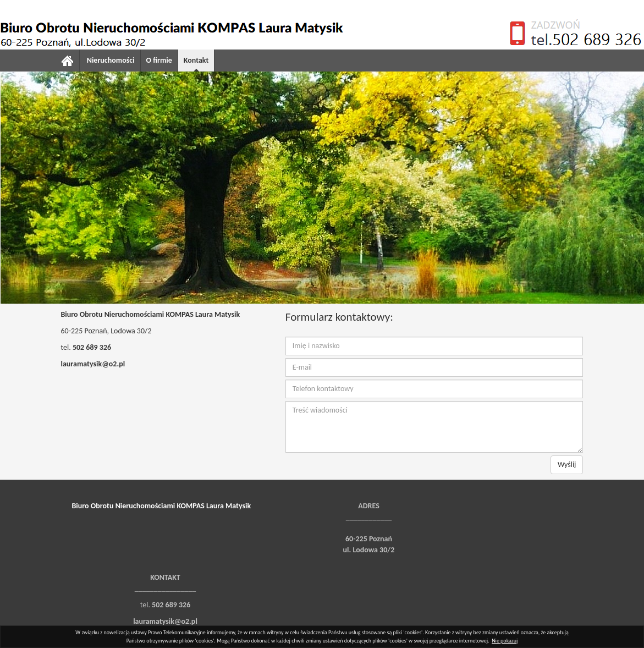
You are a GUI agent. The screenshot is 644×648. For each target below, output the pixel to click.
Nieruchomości (111, 60)
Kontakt (196, 60)
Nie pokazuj (505, 641)
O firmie (159, 60)
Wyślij (567, 465)
